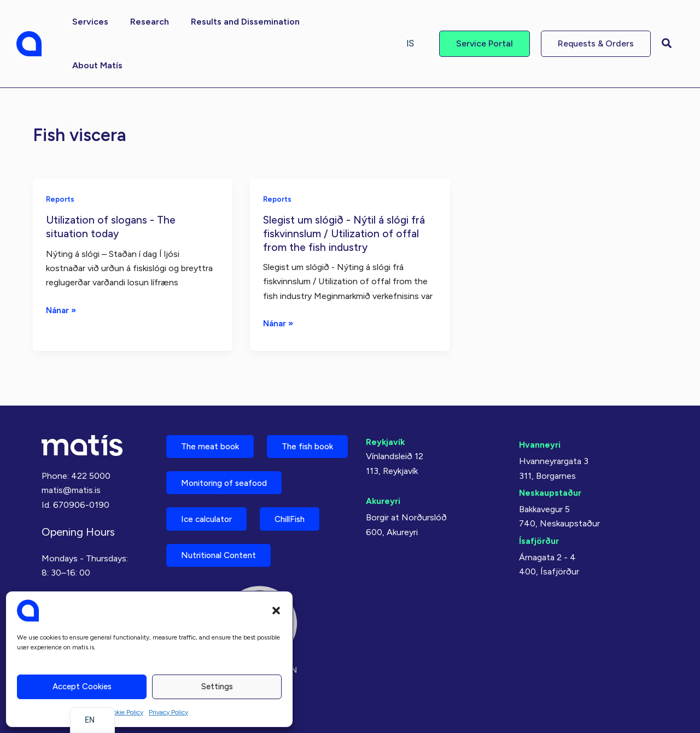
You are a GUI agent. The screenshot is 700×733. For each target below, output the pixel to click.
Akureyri (384, 455)
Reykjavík (386, 396)
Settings (217, 687)
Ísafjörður (539, 494)
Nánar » (62, 266)
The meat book (213, 401)
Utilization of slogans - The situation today (112, 182)
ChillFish (301, 516)
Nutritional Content (223, 555)
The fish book (211, 440)
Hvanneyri (540, 399)
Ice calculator (211, 516)
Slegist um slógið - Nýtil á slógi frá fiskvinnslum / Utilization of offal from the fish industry (346, 189)
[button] (276, 611)
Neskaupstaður (551, 447)
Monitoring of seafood (229, 478)
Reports (61, 155)
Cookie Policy (124, 712)
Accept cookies (82, 687)
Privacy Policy (168, 712)
